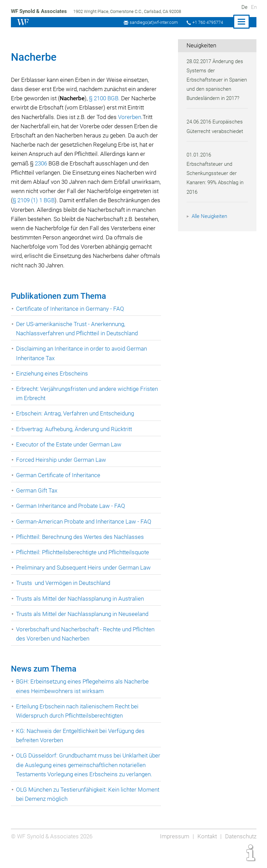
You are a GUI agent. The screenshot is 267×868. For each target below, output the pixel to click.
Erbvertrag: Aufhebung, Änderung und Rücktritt (76, 438)
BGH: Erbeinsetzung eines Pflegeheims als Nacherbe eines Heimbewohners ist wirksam (84, 696)
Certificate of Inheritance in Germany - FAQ (71, 318)
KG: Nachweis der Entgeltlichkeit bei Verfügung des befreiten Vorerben (82, 745)
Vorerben (132, 117)
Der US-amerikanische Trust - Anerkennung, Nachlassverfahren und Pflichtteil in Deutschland (79, 338)
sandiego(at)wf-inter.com (152, 22)
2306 (48, 163)
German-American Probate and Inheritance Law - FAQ (84, 531)
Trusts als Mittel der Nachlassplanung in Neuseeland (84, 623)
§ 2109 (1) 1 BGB (73, 200)
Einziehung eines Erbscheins (53, 383)
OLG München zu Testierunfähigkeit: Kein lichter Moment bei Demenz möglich (77, 813)
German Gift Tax (37, 500)
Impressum (173, 855)
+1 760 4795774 (207, 22)
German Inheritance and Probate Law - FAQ (71, 515)
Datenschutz (240, 855)
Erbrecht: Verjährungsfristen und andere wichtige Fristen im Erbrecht (88, 403)
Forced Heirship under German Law (61, 469)
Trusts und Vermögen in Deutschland (64, 592)
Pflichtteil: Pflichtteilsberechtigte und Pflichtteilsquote (85, 561)
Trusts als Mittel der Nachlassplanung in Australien (81, 608)
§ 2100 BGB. (106, 98)
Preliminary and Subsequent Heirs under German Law (85, 577)
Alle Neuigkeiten (210, 225)
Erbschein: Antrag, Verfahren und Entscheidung (76, 423)
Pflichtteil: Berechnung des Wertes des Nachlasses (81, 546)
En (254, 7)
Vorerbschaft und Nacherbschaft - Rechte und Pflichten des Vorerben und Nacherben (87, 643)
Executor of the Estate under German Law (69, 454)
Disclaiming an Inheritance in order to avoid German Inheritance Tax (83, 363)
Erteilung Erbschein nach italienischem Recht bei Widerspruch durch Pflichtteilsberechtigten (78, 720)
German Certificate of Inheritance (59, 484)
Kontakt (206, 855)
